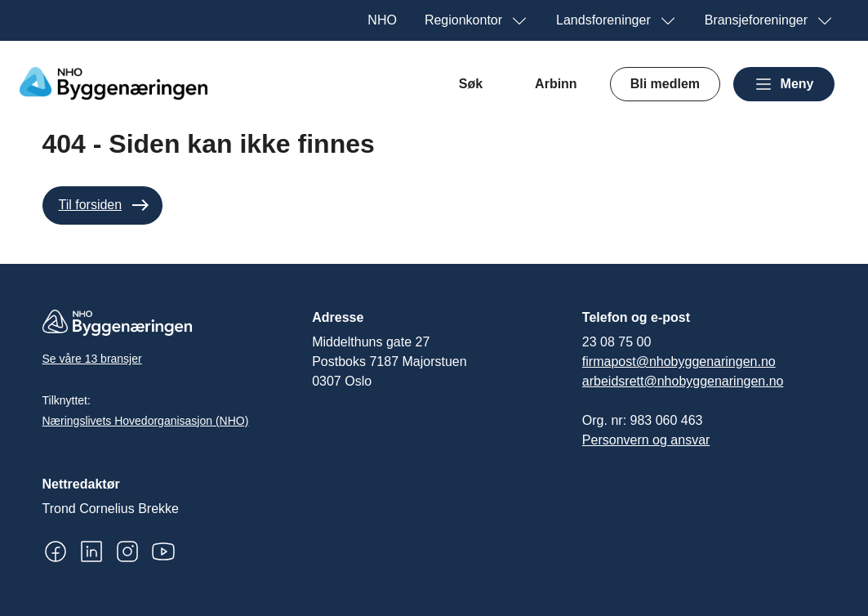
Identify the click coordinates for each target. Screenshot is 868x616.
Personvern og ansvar (646, 440)
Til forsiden (91, 205)
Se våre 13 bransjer (92, 359)
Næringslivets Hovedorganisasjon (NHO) (146, 421)
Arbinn (556, 84)
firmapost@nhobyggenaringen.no (679, 362)
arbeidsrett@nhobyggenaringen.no (683, 381)
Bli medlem (665, 84)
